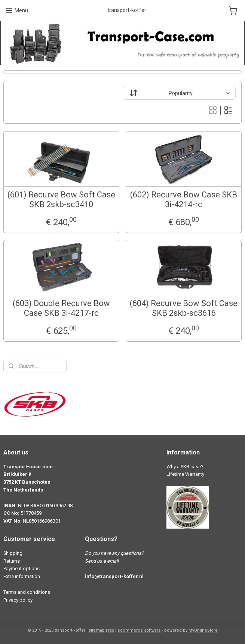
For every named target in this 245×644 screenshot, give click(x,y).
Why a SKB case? (185, 467)
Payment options (22, 569)
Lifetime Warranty (185, 474)
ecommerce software (139, 630)
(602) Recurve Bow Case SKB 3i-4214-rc (184, 199)
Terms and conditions (27, 592)
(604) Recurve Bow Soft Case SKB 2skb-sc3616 (184, 308)
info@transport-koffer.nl (114, 576)
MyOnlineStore (203, 630)
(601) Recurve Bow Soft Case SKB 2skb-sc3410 (61, 199)
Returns (12, 561)
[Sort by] (179, 93)
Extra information (22, 576)
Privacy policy (18, 600)
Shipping (13, 553)
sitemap (97, 630)
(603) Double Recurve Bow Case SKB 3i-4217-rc (61, 308)
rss (111, 630)
